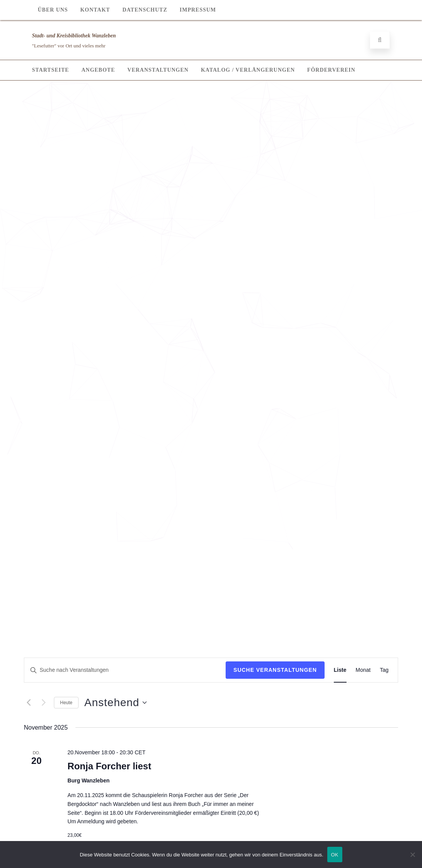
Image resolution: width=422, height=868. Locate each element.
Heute (66, 703)
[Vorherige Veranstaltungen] (28, 703)
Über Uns (53, 10)
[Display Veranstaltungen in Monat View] (363, 670)
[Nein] (412, 855)
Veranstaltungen (158, 70)
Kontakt (95, 10)
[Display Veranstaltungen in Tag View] (384, 670)
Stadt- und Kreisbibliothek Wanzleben (74, 36)
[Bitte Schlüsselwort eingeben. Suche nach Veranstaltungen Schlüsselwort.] (125, 670)
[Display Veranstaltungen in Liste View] (340, 670)
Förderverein (331, 70)
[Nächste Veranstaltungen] (44, 703)
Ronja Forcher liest (109, 766)
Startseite (50, 70)
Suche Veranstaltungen (275, 670)
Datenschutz (145, 10)
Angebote (98, 70)
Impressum (198, 10)
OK (335, 855)
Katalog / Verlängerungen (248, 70)
